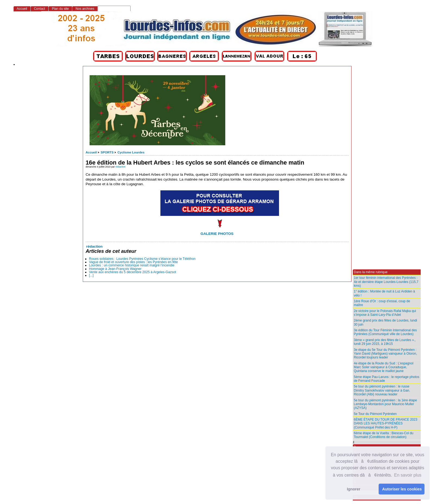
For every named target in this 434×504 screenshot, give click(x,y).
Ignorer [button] (354, 489)
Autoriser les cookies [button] (402, 489)
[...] (91, 275)
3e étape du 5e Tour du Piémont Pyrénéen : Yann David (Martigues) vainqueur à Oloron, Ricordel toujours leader (386, 354)
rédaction (121, 167)
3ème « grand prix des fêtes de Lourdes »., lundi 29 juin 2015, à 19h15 (385, 342)
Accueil (91, 152)
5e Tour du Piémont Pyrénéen (375, 414)
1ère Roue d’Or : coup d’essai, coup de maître (382, 303)
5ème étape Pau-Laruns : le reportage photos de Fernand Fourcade (387, 379)
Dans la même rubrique (371, 272)
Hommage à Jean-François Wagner (115, 269)
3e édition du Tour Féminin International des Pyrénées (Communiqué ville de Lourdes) (385, 332)
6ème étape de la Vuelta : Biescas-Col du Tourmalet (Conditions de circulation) (384, 435)
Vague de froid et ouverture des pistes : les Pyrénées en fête (134, 262)
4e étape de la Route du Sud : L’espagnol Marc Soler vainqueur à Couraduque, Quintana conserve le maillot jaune (384, 367)
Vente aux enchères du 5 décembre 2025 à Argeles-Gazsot (133, 272)
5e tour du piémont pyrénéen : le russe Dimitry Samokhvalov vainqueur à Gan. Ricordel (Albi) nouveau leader (382, 390)
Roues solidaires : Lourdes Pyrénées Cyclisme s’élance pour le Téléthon (142, 259)
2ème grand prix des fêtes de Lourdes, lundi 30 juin (386, 322)
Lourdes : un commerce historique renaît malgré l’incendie (132, 265)
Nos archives (85, 9)
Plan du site (60, 9)
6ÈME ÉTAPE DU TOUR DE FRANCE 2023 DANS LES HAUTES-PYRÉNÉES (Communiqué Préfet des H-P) (386, 423)
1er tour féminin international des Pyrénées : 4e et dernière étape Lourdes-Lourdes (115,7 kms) (386, 282)
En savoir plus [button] (408, 475)
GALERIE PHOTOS (217, 234)
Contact (39, 9)
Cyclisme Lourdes (131, 152)
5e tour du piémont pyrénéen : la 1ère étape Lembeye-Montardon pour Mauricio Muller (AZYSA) (386, 404)
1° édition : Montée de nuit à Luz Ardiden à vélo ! (384, 293)
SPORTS (107, 152)
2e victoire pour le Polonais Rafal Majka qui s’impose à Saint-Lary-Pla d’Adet (385, 313)
